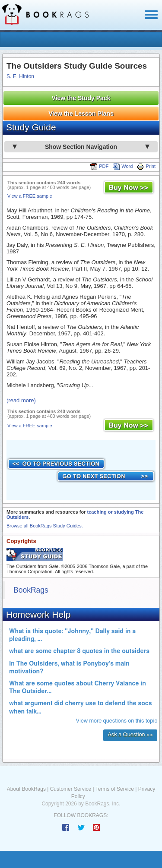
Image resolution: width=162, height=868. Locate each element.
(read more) (21, 400)
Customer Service (71, 789)
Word (123, 166)
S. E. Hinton (20, 76)
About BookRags (26, 789)
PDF (99, 166)
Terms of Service (115, 789)
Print (146, 166)
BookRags (31, 590)
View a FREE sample (30, 196)
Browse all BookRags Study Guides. (45, 526)
